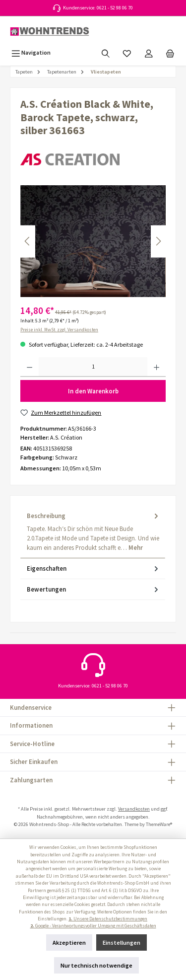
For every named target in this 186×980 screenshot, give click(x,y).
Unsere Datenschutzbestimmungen (108, 919)
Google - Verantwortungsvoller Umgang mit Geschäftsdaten (93, 926)
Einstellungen (122, 942)
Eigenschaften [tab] (93, 568)
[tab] (93, 532)
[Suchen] (106, 52)
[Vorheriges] (28, 241)
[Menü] (31, 52)
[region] (93, 241)
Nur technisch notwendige (96, 965)
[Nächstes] (158, 241)
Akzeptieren (69, 942)
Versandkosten (134, 809)
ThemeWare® (159, 824)
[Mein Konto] (149, 52)
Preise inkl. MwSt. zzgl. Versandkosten (59, 330)
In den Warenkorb (93, 391)
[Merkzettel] (127, 52)
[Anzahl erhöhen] (156, 367)
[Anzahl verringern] (30, 367)
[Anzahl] (93, 367)
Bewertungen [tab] (93, 589)
